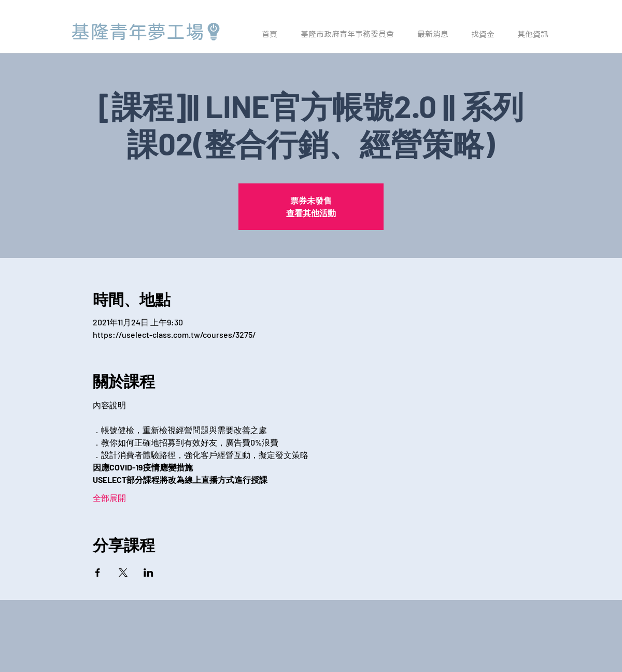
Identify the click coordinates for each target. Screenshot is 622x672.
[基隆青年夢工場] (147, 32)
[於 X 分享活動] (123, 573)
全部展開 (109, 498)
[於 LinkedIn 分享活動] (149, 573)
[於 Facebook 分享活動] (98, 573)
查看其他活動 (311, 213)
